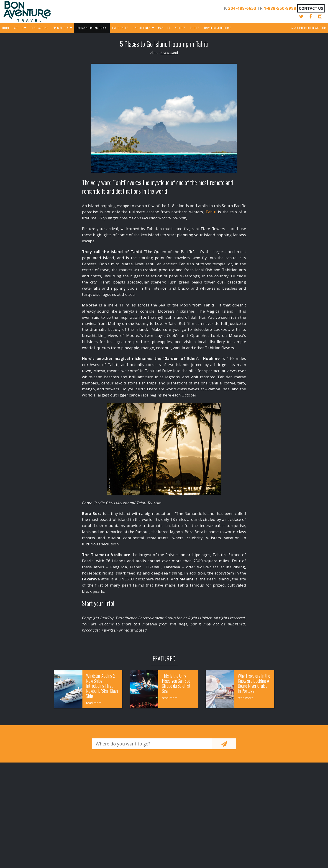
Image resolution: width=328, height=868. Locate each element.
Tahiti (211, 212)
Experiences (120, 28)
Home (6, 28)
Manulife (164, 28)
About (18, 28)
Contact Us (311, 8)
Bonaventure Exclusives (92, 28)
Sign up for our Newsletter (309, 28)
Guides (195, 28)
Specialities (61, 28)
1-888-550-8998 (280, 8)
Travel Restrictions (218, 28)
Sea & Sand (169, 53)
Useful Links (142, 28)
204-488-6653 (242, 8)
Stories (180, 28)
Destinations (40, 28)
